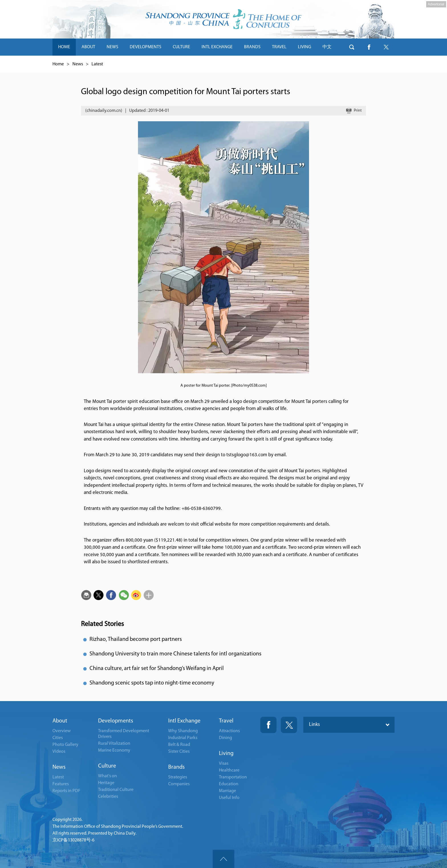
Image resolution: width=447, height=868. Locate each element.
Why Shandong (183, 731)
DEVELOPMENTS (146, 47)
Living (226, 754)
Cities (58, 738)
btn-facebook (369, 47)
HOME (64, 47)
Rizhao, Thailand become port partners (136, 639)
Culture (107, 766)
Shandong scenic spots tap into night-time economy (152, 683)
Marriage (227, 791)
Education (229, 784)
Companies (179, 784)
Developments (116, 721)
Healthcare (229, 770)
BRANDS (252, 47)
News (78, 64)
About (60, 721)
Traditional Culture (116, 790)
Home (58, 64)
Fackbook (268, 725)
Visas (224, 764)
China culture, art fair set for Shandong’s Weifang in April (157, 669)
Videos (59, 752)
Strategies (178, 777)
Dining (225, 738)
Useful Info (229, 798)
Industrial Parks (183, 738)
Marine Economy (114, 750)
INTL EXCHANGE (217, 47)
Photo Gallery (65, 745)
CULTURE (181, 47)
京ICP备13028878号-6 (73, 840)
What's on (107, 776)
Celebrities (108, 797)
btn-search (352, 47)
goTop (223, 859)
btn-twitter (386, 47)
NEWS (112, 47)
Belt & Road (179, 745)
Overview (62, 731)
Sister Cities (179, 752)
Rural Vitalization (114, 744)
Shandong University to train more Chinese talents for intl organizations (175, 654)
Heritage (106, 783)
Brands (176, 767)
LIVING (304, 47)
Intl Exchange (184, 721)
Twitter (289, 725)
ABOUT (88, 47)
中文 (327, 47)
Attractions (229, 731)
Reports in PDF (66, 791)
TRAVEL (279, 47)
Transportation (233, 777)
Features (61, 784)
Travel (226, 721)
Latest (97, 64)
